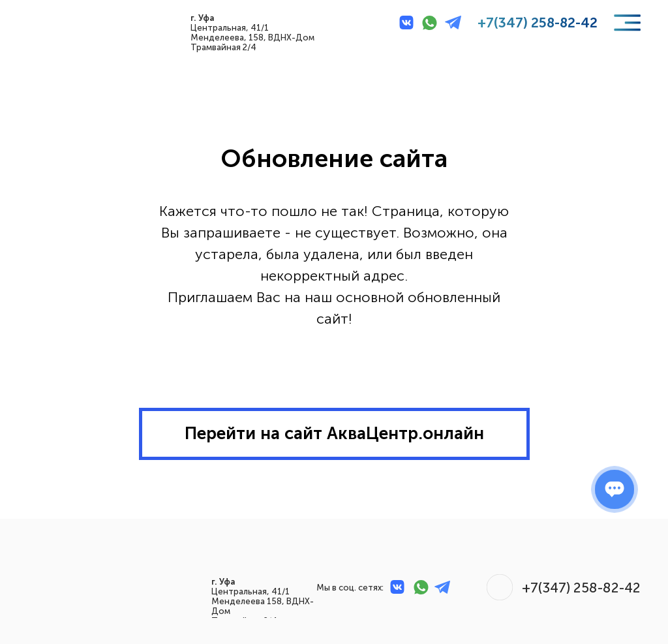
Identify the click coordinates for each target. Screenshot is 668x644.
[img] (58, 23)
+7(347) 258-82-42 (538, 23)
